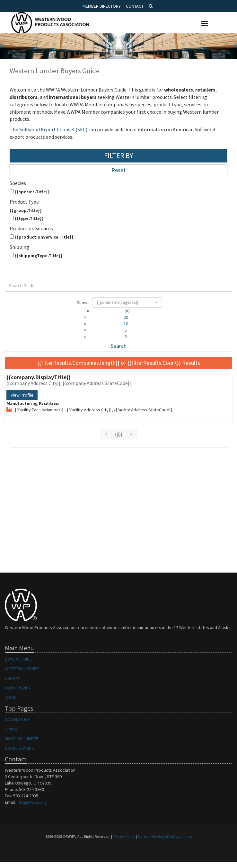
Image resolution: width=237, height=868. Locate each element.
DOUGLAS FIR (17, 719)
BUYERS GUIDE (18, 659)
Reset (119, 170)
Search (119, 346)
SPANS (11, 729)
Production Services (31, 228)
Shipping (19, 247)
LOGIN (11, 697)
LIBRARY (13, 678)
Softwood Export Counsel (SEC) (53, 129)
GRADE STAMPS (19, 748)
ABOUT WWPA (18, 688)
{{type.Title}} (27, 218)
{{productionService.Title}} (42, 237)
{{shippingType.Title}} (36, 256)
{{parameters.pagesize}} (127, 302)
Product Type (24, 202)
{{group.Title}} (26, 210)
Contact (135, 6)
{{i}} (119, 434)
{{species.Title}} (30, 192)
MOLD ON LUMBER (22, 739)
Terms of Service (151, 836)
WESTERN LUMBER (22, 669)
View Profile (22, 395)
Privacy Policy (124, 836)
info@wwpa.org (32, 802)
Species (18, 183)
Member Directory (102, 6)
